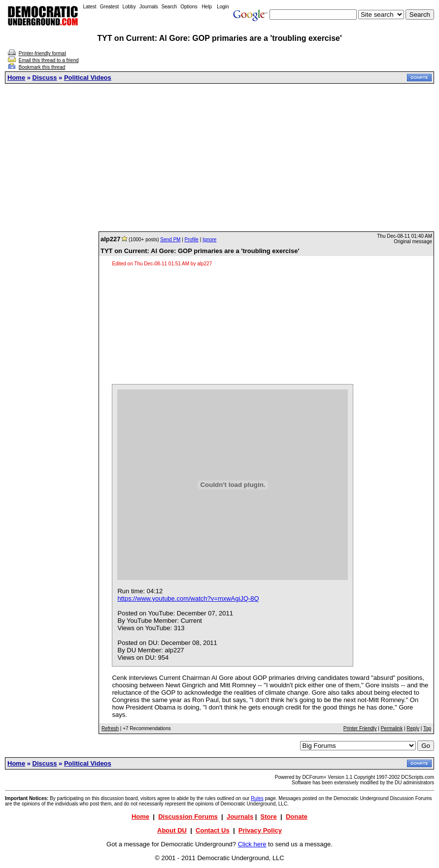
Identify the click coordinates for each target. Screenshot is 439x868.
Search (169, 7)
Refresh (110, 728)
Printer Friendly (360, 728)
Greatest (109, 7)
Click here (252, 844)
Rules (257, 798)
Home (16, 78)
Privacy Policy (260, 830)
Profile (192, 240)
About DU (172, 830)
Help (207, 7)
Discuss (45, 78)
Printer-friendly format (42, 53)
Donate (297, 817)
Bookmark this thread (42, 67)
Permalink (392, 728)
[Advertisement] (222, 158)
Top (427, 728)
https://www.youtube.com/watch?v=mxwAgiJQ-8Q (188, 598)
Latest (89, 7)
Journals (149, 7)
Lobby (129, 7)
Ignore (209, 240)
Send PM (170, 240)
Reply (413, 728)
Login (223, 7)
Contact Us (213, 830)
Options (189, 7)
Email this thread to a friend (49, 60)
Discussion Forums (188, 817)
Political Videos (88, 78)
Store (269, 817)
